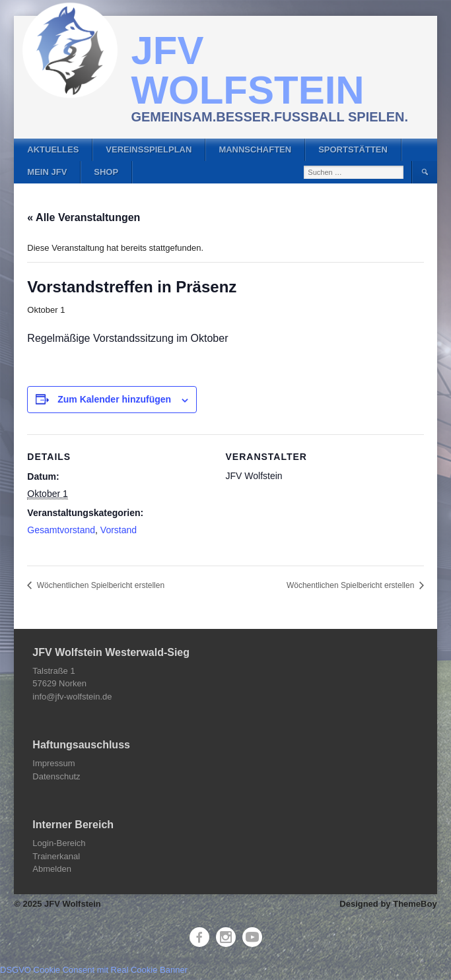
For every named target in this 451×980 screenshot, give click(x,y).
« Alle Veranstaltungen (84, 217)
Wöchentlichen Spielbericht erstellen (99, 585)
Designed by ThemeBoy (388, 904)
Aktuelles (53, 149)
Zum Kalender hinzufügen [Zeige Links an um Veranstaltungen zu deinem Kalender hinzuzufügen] (114, 399)
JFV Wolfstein (247, 70)
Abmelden (52, 869)
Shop (106, 172)
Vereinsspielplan (149, 149)
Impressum (53, 763)
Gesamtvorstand (61, 530)
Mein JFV (47, 172)
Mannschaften (255, 149)
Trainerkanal (56, 856)
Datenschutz (56, 776)
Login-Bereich (59, 843)
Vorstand (119, 530)
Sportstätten (353, 149)
